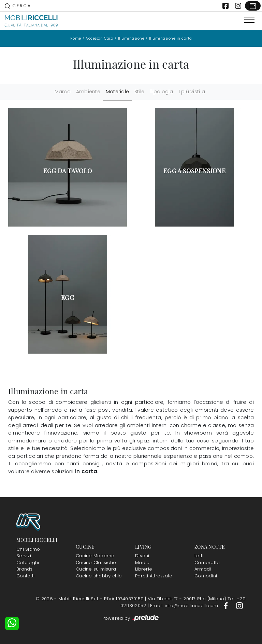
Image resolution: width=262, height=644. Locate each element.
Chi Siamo (28, 549)
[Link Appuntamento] (253, 6)
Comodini (206, 576)
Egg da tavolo (68, 171)
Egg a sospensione (194, 171)
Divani (142, 556)
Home (76, 38)
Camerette (207, 563)
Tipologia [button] (161, 92)
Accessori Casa (99, 38)
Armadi (203, 569)
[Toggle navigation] (249, 20)
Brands (25, 569)
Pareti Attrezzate (154, 576)
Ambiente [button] (88, 92)
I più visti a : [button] (193, 92)
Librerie (144, 569)
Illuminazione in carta (171, 38)
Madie (142, 563)
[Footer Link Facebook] (227, 606)
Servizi (24, 556)
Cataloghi (28, 563)
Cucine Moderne (95, 556)
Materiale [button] (117, 92)
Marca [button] (63, 92)
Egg (68, 298)
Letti (199, 556)
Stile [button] (139, 92)
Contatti (25, 576)
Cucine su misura (96, 569)
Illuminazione (131, 38)
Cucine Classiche (96, 563)
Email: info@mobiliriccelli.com (185, 606)
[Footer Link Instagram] (239, 606)
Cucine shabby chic (99, 576)
